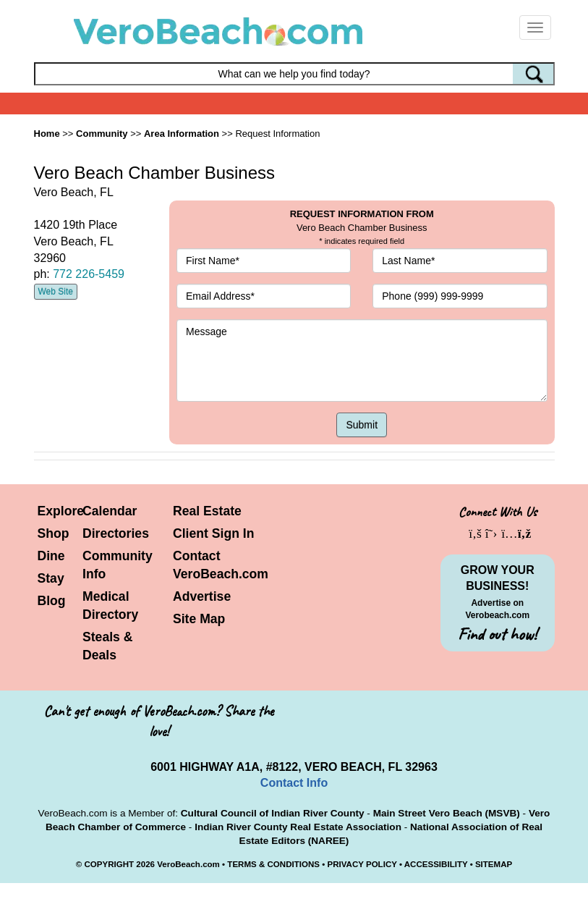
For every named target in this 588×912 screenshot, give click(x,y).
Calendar (110, 511)
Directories (116, 533)
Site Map (199, 619)
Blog (52, 601)
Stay (51, 578)
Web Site (56, 292)
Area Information (182, 134)
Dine (51, 556)
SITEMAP (494, 864)
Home (47, 134)
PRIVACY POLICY (362, 864)
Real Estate (207, 511)
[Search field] (294, 74)
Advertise (202, 596)
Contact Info (294, 783)
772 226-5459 (89, 274)
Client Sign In (213, 533)
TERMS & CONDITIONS (273, 864)
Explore (61, 511)
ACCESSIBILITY (436, 864)
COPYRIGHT (109, 864)
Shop (54, 533)
